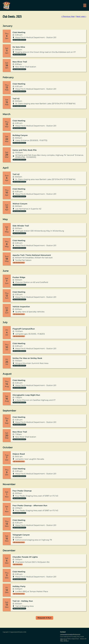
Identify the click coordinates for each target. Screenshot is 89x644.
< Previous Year (68, 16)
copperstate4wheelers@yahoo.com (70, 634)
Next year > (81, 16)
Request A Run (44, 618)
